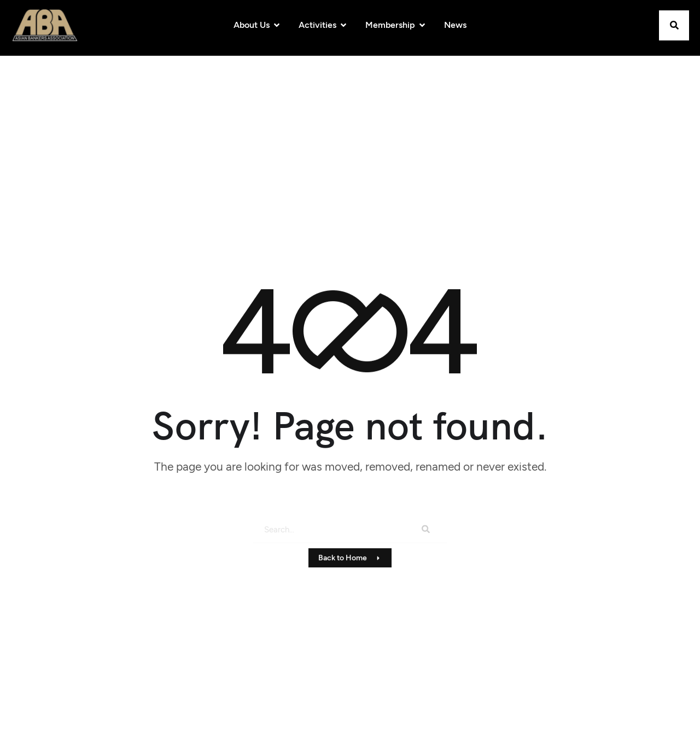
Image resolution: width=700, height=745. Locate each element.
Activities (323, 25)
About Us (257, 25)
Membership (396, 25)
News (455, 25)
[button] (674, 25)
